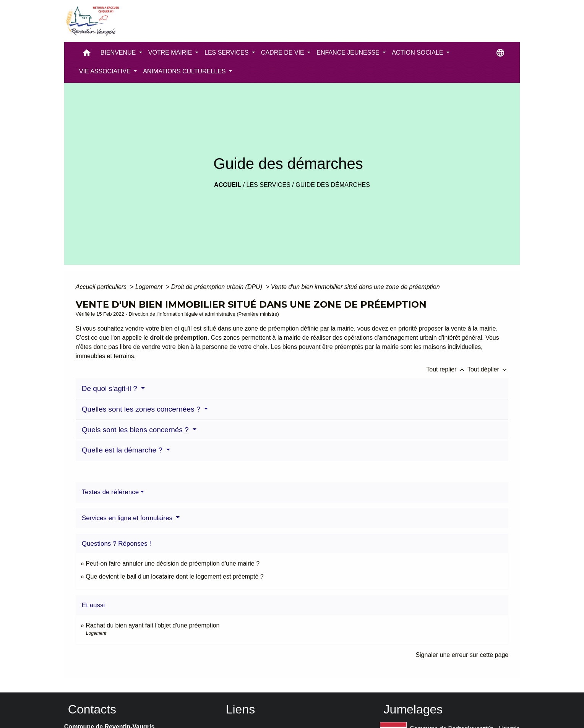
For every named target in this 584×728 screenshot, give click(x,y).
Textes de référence (110, 492)
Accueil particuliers (102, 287)
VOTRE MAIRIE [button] (171, 53)
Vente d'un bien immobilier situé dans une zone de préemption (355, 287)
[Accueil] (92, 21)
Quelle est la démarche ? (123, 450)
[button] (87, 54)
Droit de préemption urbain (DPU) (218, 287)
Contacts (92, 709)
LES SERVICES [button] (227, 53)
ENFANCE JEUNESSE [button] (349, 53)
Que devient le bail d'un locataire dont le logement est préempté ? (175, 576)
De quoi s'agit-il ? (110, 388)
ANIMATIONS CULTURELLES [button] (185, 71)
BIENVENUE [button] (119, 53)
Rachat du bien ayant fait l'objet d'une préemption (152, 625)
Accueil (228, 185)
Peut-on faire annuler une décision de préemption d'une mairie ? (173, 563)
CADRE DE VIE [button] (283, 53)
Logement (150, 287)
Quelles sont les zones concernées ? (142, 409)
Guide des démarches (333, 185)
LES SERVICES (268, 185)
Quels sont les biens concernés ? (136, 430)
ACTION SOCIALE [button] (418, 53)
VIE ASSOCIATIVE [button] (106, 71)
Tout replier (447, 369)
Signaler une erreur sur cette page (462, 655)
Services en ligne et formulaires (128, 518)
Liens (241, 709)
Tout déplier (488, 369)
